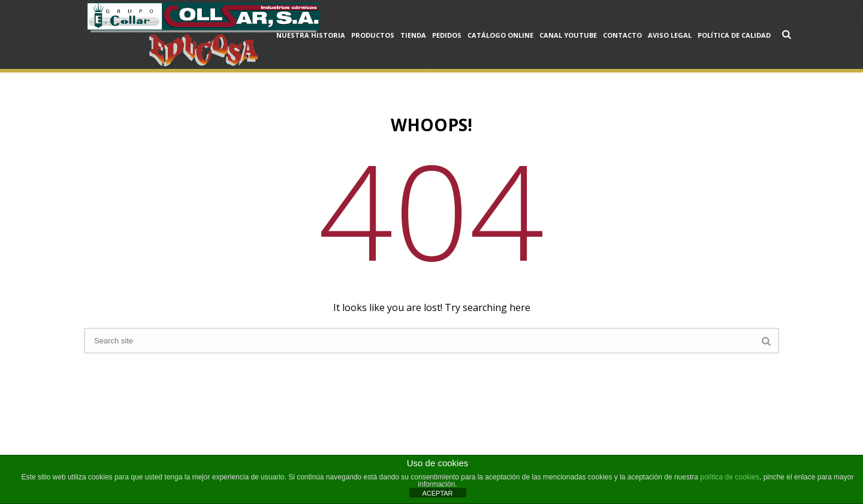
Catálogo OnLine (500, 35)
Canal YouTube (568, 35)
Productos (373, 35)
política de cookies (730, 477)
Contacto (622, 35)
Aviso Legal (670, 35)
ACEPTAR (437, 493)
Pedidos (447, 35)
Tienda (413, 35)
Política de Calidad (734, 35)
